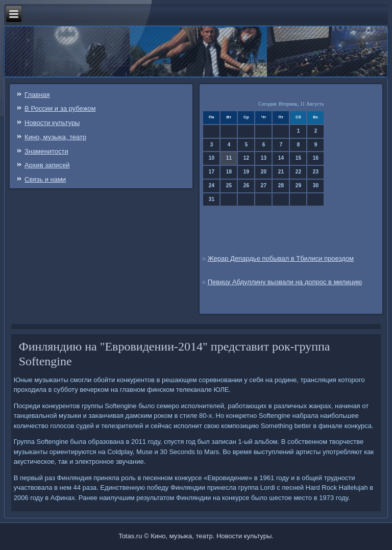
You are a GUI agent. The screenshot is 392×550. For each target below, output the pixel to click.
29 (298, 185)
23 (316, 172)
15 (298, 158)
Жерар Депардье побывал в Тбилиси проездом (281, 258)
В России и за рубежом (60, 108)
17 (212, 172)
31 (212, 199)
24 (212, 185)
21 (281, 172)
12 (246, 158)
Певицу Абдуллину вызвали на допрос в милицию (285, 282)
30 (316, 185)
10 (212, 158)
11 (229, 158)
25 (229, 185)
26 (246, 185)
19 (246, 172)
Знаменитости (46, 151)
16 (316, 158)
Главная (37, 95)
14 (281, 158)
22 (298, 172)
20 (264, 172)
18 (229, 172)
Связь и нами (45, 179)
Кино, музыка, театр (55, 137)
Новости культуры (52, 123)
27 (264, 185)
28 (281, 185)
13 (264, 158)
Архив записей (47, 165)
